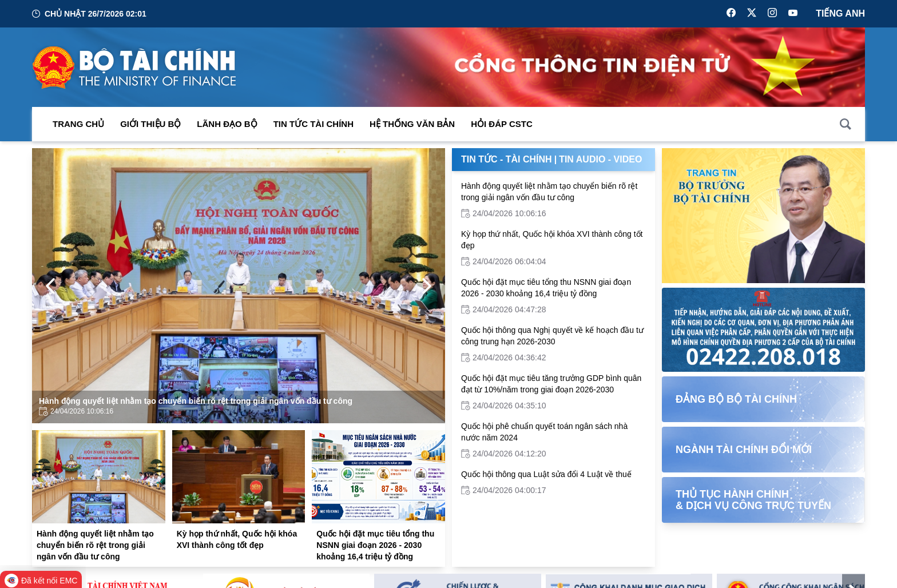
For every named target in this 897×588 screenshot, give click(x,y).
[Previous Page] (50, 286)
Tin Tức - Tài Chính (507, 159)
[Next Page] (427, 286)
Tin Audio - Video (600, 159)
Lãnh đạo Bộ (227, 124)
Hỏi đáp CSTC (502, 124)
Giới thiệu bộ (150, 124)
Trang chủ (78, 124)
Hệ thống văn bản (412, 124)
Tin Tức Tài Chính (313, 124)
